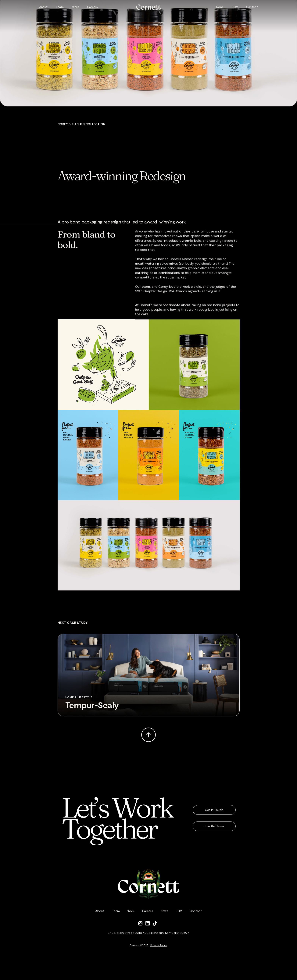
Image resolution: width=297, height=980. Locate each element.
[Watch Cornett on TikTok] (156, 924)
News (220, 7)
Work (75, 7)
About (43, 7)
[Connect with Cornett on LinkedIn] (149, 924)
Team (60, 7)
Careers (93, 7)
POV (235, 7)
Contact (252, 7)
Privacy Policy (159, 945)
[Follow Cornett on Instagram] (142, 924)
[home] (148, 7)
